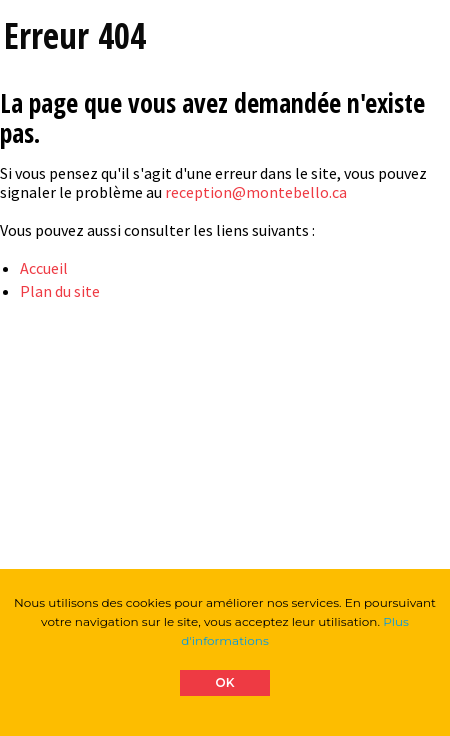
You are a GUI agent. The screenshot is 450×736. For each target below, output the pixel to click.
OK (225, 682)
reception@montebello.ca (256, 192)
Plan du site (60, 291)
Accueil (44, 268)
